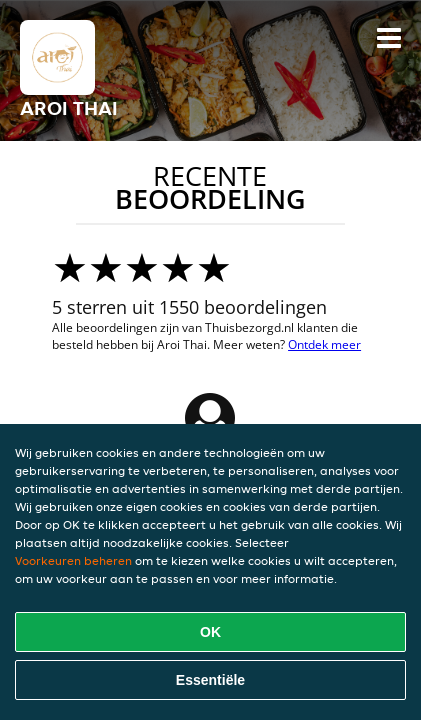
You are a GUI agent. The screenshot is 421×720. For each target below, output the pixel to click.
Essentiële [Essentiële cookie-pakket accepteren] (210, 680)
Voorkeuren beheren (73, 560)
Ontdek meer (324, 344)
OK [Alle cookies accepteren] (210, 632)
